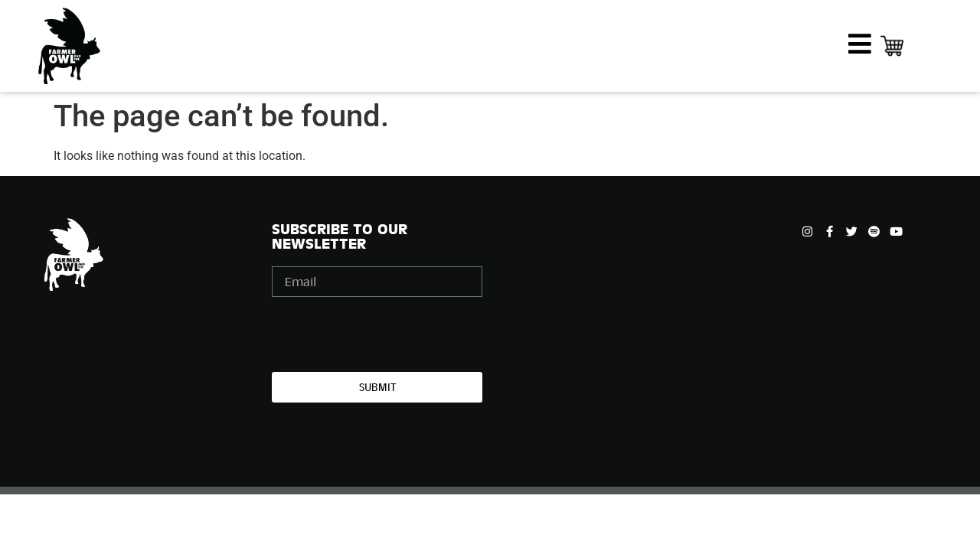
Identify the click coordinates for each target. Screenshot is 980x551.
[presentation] (388, 334)
